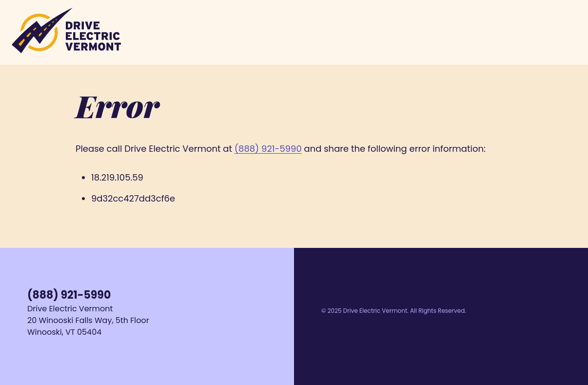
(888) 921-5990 (268, 149)
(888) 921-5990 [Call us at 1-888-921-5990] (69, 295)
